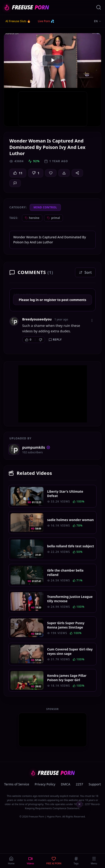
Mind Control (45, 207)
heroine (32, 218)
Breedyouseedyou (37, 319)
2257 (79, 784)
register (50, 300)
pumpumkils (36, 447)
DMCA (66, 784)
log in (34, 300)
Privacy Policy (45, 784)
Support (95, 784)
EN (98, 21)
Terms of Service (17, 784)
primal (54, 218)
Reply (55, 340)
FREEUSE (26, 7)
